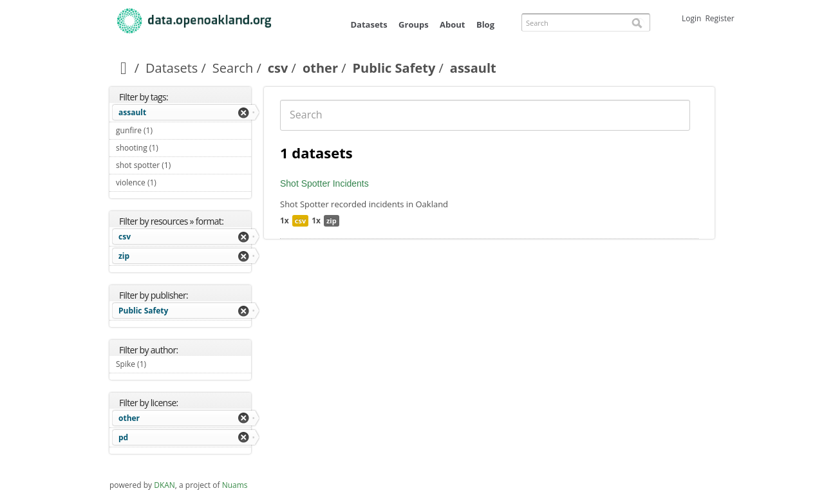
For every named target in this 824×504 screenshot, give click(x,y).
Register (719, 18)
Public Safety (394, 68)
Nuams (235, 485)
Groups (414, 24)
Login (691, 18)
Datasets (369, 24)
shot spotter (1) (183, 167)
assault (132, 112)
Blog (485, 24)
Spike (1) (161, 364)
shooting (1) (173, 148)
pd (123, 437)
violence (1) (171, 182)
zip (124, 256)
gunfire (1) (168, 130)
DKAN (164, 485)
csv (278, 68)
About (452, 24)
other (320, 68)
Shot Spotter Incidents (324, 183)
